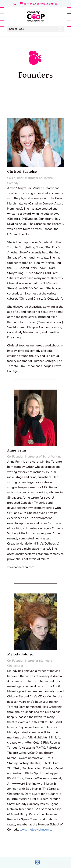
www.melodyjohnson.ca (36, 830)
